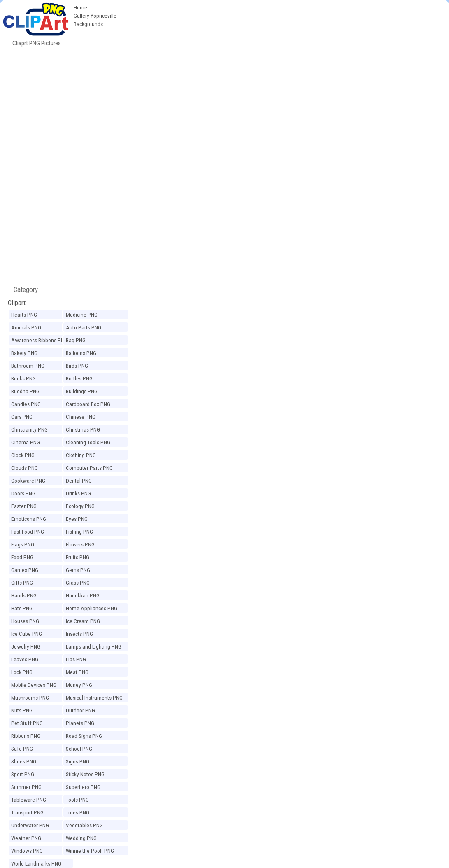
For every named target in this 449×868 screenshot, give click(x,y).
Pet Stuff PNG (27, 723)
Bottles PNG (79, 378)
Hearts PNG (24, 315)
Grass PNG (78, 583)
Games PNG (25, 570)
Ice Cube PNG (27, 634)
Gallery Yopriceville (95, 16)
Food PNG (22, 557)
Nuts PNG (22, 710)
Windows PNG (27, 851)
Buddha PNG (25, 391)
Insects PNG (79, 634)
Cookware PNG (28, 481)
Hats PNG (22, 608)
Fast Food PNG (28, 532)
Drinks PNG (78, 493)
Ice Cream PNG (83, 621)
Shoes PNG (24, 761)
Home (80, 7)
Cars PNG (22, 417)
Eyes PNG (77, 519)
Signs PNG (78, 761)
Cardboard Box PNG (88, 404)
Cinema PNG (26, 442)
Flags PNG (23, 544)
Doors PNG (23, 493)
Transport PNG (27, 812)
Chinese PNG (81, 417)
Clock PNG (23, 455)
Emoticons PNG (29, 519)
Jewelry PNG (26, 646)
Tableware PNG (29, 800)
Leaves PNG (25, 659)
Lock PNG (22, 672)
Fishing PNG (79, 532)
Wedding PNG (81, 838)
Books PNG (23, 378)
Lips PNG (76, 659)
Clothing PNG (81, 455)
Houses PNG (25, 621)
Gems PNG (78, 570)
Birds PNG (77, 366)
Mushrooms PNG (30, 698)
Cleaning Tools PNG (88, 442)
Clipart (17, 303)
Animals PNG (26, 327)
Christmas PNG (83, 429)
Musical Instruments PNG (94, 698)
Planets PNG (80, 723)
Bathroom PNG (28, 366)
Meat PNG (77, 672)
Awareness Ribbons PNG (39, 340)
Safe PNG (22, 749)
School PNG (79, 749)
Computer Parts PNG (89, 468)
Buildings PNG (82, 391)
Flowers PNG (80, 544)
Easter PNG (24, 506)
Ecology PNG (80, 506)
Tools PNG (77, 800)
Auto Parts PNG (84, 327)
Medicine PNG (82, 315)
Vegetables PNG (84, 825)
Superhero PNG (83, 787)
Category (22, 289)
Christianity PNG (29, 429)
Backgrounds (88, 24)
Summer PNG (26, 787)
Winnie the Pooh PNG (90, 851)
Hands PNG (24, 595)
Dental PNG (79, 481)
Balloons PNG (81, 353)
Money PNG (79, 685)
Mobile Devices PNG (34, 685)
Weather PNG (26, 838)
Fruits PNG (78, 557)
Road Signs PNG (84, 736)
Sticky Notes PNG (85, 774)
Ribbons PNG (26, 736)
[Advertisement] (285, 62)
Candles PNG (26, 404)
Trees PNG (78, 812)
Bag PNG (76, 340)
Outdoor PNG (80, 710)
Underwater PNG (30, 825)
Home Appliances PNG (92, 608)
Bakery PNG (24, 353)
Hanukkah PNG (83, 595)
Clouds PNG (24, 468)
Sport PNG (23, 774)
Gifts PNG (22, 583)
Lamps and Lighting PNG (94, 646)
